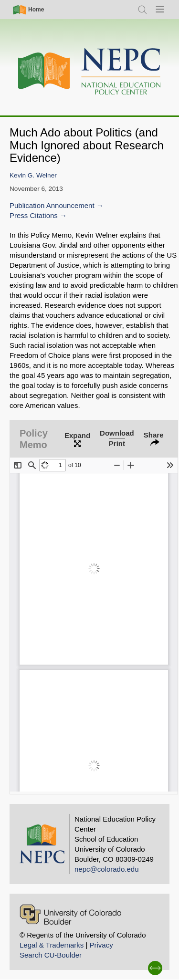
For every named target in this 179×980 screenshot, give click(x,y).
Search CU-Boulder (51, 955)
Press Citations (34, 215)
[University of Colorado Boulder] (70, 914)
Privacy (101, 945)
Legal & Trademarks (52, 945)
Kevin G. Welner (33, 175)
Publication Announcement (52, 205)
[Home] (90, 72)
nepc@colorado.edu (107, 869)
